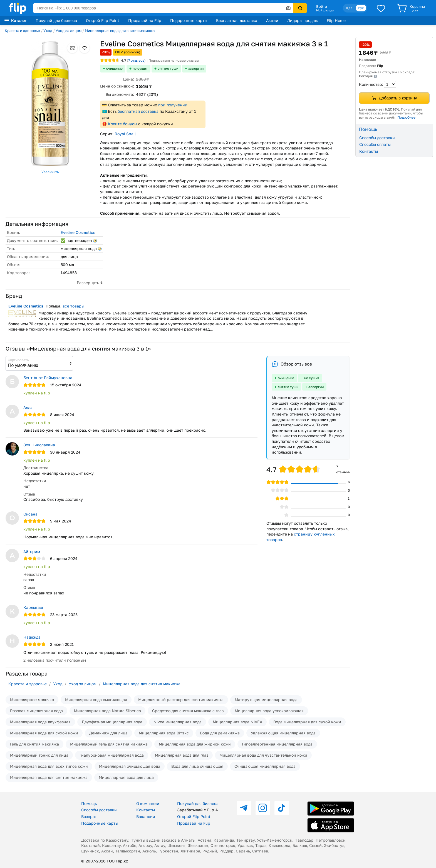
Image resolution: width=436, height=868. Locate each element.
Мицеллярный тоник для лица (39, 755)
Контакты (369, 151)
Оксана (30, 514)
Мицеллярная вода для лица (126, 777)
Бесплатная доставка (237, 20)
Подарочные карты (189, 20)
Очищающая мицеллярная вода (265, 766)
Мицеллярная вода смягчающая (96, 700)
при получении (173, 105)
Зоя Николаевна (39, 445)
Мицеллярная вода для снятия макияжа (120, 31)
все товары (73, 306)
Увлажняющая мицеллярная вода (283, 733)
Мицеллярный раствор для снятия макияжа (181, 700)
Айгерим (32, 551)
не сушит (140, 68)
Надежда (32, 637)
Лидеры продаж (303, 20)
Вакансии (146, 816)
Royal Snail (125, 134)
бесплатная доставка (138, 111)
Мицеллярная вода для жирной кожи (195, 744)
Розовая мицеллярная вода (36, 711)
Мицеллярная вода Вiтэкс (164, 733)
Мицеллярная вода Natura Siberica (107, 711)
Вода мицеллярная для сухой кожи (307, 722)
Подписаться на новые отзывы (174, 60)
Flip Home (336, 20)
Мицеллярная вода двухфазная (40, 722)
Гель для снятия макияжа (34, 744)
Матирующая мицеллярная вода (266, 700)
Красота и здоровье (22, 31)
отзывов (136, 60)
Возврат (89, 816)
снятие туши (168, 68)
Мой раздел (325, 10)
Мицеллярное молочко (32, 700)
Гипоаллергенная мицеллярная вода (277, 744)
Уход (48, 31)
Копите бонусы (122, 124)
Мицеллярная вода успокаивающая (269, 711)
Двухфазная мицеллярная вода (112, 722)
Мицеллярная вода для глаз (182, 755)
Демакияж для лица (108, 733)
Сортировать (18, 360)
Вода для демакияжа (220, 733)
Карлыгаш (33, 607)
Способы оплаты (375, 144)
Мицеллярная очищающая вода (130, 766)
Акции (272, 20)
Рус (361, 8)
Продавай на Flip (145, 20)
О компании (148, 803)
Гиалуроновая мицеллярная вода (112, 755)
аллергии (196, 68)
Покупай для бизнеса (56, 20)
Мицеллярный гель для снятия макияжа (109, 744)
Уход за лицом (69, 31)
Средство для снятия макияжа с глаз (188, 711)
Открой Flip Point (103, 20)
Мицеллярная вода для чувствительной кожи (263, 755)
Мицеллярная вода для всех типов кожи (49, 766)
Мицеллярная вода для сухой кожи (44, 733)
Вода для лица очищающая (197, 766)
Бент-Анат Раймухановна (48, 378)
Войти (322, 6)
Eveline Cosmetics (78, 232)
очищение (114, 68)
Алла (28, 407)
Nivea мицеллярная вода (178, 722)
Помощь (89, 803)
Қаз (349, 8)
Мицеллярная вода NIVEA (237, 722)
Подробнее (406, 117)
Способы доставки (377, 138)
